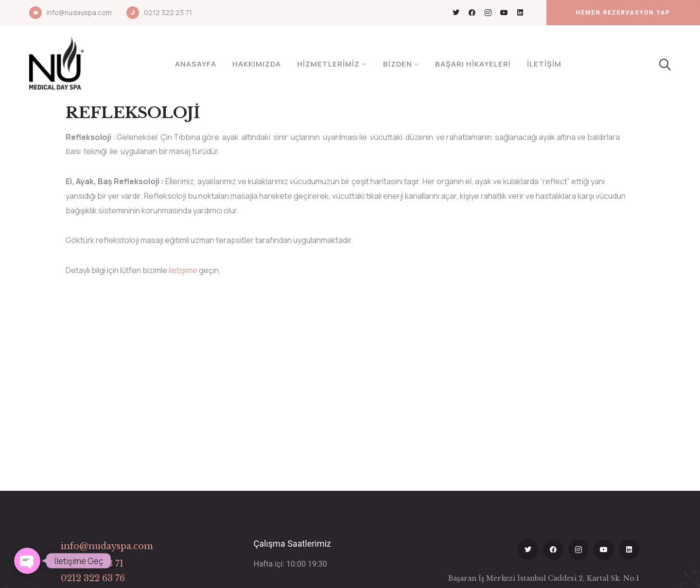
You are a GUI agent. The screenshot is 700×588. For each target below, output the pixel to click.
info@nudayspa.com (79, 12)
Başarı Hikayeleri (473, 64)
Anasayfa (196, 64)
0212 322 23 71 (168, 12)
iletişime (183, 270)
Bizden (398, 64)
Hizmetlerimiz (328, 64)
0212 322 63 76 (93, 578)
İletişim (544, 64)
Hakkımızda (257, 64)
